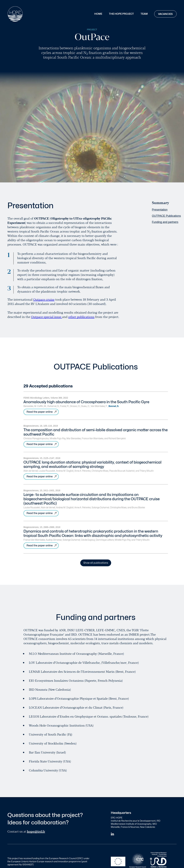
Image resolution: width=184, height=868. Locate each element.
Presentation (160, 210)
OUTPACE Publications (166, 216)
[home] (15, 14)
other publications (81, 317)
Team (144, 14)
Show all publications (96, 563)
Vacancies (165, 14)
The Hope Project (121, 14)
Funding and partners (165, 222)
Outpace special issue (47, 317)
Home (98, 14)
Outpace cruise (44, 299)
